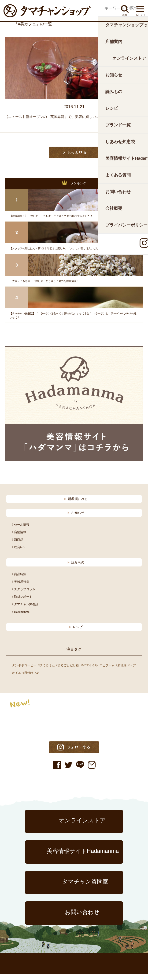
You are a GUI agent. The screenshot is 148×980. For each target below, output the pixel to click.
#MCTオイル (89, 671)
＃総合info (18, 553)
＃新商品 (17, 545)
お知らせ (76, 519)
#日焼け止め (31, 679)
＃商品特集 (19, 580)
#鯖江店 (121, 671)
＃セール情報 (20, 530)
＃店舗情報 (19, 538)
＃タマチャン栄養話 (25, 610)
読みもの (76, 568)
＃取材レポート (22, 603)
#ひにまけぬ (46, 671)
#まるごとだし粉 (68, 671)
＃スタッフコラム (23, 595)
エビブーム (107, 671)
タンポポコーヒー (24, 671)
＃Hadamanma (20, 618)
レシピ (76, 633)
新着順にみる (76, 505)
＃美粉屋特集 (20, 588)
